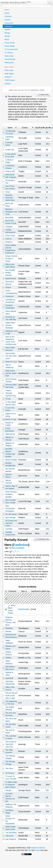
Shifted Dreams (9, 653)
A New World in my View (11, 155)
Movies (7, 36)
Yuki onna (9, 836)
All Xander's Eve (10, 182)
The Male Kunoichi (9, 751)
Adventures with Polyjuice (11, 176)
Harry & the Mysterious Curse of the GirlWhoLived (11, 341)
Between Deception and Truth (11, 212)
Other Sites (9, 70)
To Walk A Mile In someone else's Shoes (11, 785)
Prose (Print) (10, 43)
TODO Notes (10, 80)
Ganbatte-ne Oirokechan (10, 301)
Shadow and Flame (10, 647)
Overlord (9, 529)
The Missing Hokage (10, 757)
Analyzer (8, 77)
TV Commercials (11, 49)
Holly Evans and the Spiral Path (11, 373)
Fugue (37, 850)
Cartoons (8, 16)
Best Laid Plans (9, 205)
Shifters (8, 658)
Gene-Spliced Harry (11, 312)
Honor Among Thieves (11, 380)
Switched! (9, 678)
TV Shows (9, 53)
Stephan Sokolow (38, 848)
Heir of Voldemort (9, 366)
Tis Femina (10, 773)
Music (7, 39)
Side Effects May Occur (10, 668)
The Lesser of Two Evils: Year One (11, 744)
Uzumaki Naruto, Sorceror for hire (10, 797)
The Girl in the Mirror (11, 720)
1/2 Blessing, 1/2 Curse (11, 132)
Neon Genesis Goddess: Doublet (11, 494)
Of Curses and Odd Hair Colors (11, 523)
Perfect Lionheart (17, 548)
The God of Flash (10, 731)
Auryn (8, 192)
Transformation (24, 609)
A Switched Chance (10, 167)
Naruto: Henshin (9, 482)
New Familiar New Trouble (11, 501)
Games (7, 30)
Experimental (11, 278)
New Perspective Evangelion (10, 508)
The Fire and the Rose (10, 714)
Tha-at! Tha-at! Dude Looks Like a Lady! (11, 696)
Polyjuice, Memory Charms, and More (11, 621)
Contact (8, 84)
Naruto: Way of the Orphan (11, 487)
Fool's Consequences (11, 292)
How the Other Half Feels (11, 386)
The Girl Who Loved (11, 726)
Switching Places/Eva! (10, 683)
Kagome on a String (11, 415)
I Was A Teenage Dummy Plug (11, 393)
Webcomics (9, 63)
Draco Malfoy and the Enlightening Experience (11, 249)
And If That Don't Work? (10, 187)
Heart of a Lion (11, 362)
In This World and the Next (11, 403)
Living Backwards (10, 430)
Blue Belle (9, 218)
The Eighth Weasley (10, 708)
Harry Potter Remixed (10, 349)
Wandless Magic (9, 812)
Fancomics (9, 23)
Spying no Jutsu (9, 674)
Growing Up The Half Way (11, 318)
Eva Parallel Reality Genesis (10, 273)
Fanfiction (8, 26)
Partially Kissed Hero (10, 533)
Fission (8, 287)
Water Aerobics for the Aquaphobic (10, 820)
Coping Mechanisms (10, 231)
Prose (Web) (10, 46)
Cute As (9, 239)
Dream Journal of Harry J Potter (11, 259)
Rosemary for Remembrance (11, 636)
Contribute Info (42, 539)
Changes (9, 227)
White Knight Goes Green (10, 828)
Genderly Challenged (10, 307)
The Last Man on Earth (11, 737)
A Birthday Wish (10, 138)
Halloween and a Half (11, 332)
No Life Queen (11, 514)
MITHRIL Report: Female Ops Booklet (10, 453)
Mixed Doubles (11, 460)
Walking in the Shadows (11, 806)
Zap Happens (11, 839)
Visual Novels (10, 59)
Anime (7, 13)
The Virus (9, 768)
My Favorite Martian (10, 470)
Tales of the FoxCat (10, 689)
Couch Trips (10, 236)
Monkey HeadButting (10, 464)
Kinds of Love (11, 419)
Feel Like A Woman (10, 283)
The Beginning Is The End (11, 703)
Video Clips (9, 56)
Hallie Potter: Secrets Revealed (11, 325)
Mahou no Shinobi (9, 439)
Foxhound (9, 296)
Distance (9, 242)
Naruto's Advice (9, 476)
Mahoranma (10, 434)
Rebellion (9, 628)
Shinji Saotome (9, 662)
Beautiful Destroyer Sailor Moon (10, 198)
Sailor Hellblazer (9, 642)
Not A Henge (10, 517)
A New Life (10, 150)
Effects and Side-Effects (10, 266)
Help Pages (9, 74)
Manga (7, 33)
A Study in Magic (9, 161)
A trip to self (10, 171)
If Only (8, 399)
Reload (8, 631)
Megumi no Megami (10, 444)
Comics (8, 20)
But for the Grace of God (11, 222)
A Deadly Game (9, 144)
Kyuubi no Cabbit (9, 424)
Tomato (8, 790)
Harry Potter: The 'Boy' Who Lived (11, 356)
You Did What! (11, 833)
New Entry (43, 95)
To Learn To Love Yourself (11, 778)
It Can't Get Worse (10, 409)
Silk (29, 850)
